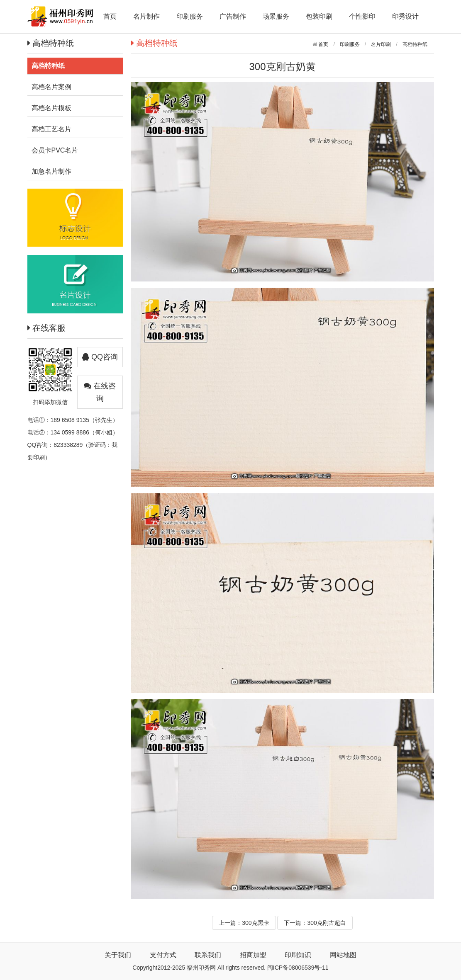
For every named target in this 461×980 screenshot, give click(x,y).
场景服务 (276, 16)
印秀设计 (405, 16)
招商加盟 (253, 955)
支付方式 (163, 955)
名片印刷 (381, 44)
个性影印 (362, 16)
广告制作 (233, 16)
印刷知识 (298, 955)
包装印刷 (319, 16)
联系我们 (208, 955)
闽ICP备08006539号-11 (298, 968)
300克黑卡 (255, 923)
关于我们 (118, 955)
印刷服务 (190, 16)
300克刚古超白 (326, 923)
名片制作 (146, 16)
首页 (110, 16)
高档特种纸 (415, 44)
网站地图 (343, 955)
